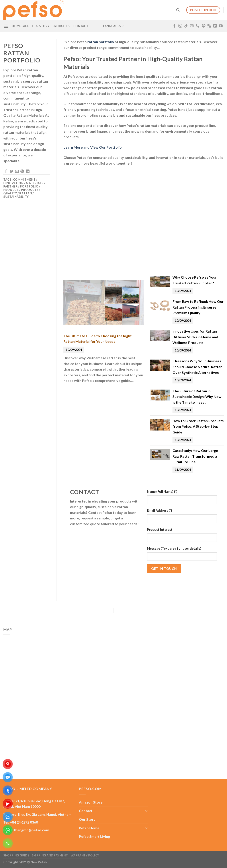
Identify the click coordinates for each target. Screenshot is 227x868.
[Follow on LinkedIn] (215, 26)
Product (61, 26)
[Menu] (6, 26)
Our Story (41, 26)
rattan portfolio (101, 42)
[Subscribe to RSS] (209, 26)
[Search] (178, 10)
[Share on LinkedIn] (28, 172)
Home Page (20, 26)
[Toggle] (146, 811)
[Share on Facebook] (6, 172)
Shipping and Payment (50, 855)
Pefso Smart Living (94, 836)
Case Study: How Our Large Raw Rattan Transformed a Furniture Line (195, 456)
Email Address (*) (159, 510)
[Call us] (198, 26)
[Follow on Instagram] (180, 26)
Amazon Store (91, 802)
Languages (114, 26)
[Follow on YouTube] (221, 26)
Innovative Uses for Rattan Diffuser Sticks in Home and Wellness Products (195, 337)
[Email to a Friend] (17, 172)
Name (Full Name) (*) (162, 492)
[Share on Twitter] (12, 172)
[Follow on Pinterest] (204, 26)
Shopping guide (16, 855)
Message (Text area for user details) (174, 548)
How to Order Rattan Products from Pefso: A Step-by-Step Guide (198, 426)
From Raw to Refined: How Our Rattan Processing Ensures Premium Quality (198, 307)
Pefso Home (89, 828)
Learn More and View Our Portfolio (93, 147)
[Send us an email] (192, 26)
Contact (81, 26)
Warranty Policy (85, 855)
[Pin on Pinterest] (22, 172)
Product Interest (160, 530)
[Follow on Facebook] (174, 26)
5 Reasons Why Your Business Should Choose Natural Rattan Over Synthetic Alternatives (197, 367)
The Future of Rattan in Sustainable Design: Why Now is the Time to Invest (197, 397)
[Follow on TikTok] (186, 26)
